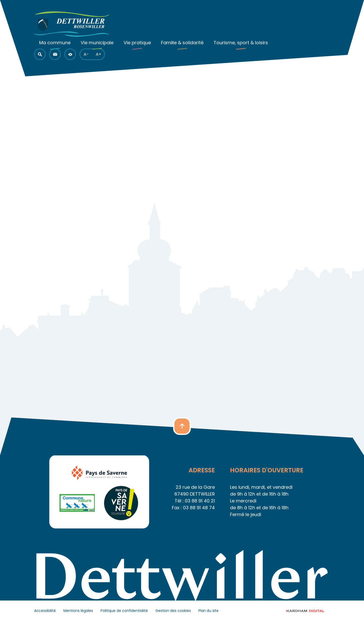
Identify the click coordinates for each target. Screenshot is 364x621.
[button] (40, 54)
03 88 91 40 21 (200, 501)
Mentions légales (78, 611)
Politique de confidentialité (124, 611)
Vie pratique (137, 43)
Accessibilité (45, 611)
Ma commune (55, 43)
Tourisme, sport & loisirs (241, 43)
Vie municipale (97, 43)
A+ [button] (98, 54)
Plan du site (209, 611)
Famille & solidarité (182, 43)
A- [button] (86, 54)
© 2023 (310, 611)
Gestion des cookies (173, 611)
